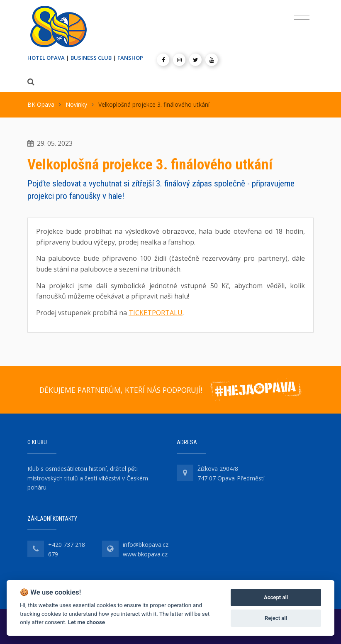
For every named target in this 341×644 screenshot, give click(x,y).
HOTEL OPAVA (46, 58)
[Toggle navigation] (302, 15)
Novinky (76, 104)
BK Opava (41, 104)
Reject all (276, 618)
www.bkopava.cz (145, 554)
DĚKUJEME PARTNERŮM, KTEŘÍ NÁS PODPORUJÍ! (121, 390)
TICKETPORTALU (156, 313)
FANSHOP (130, 58)
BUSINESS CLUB (91, 58)
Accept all (276, 597)
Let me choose (86, 622)
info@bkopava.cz (146, 545)
